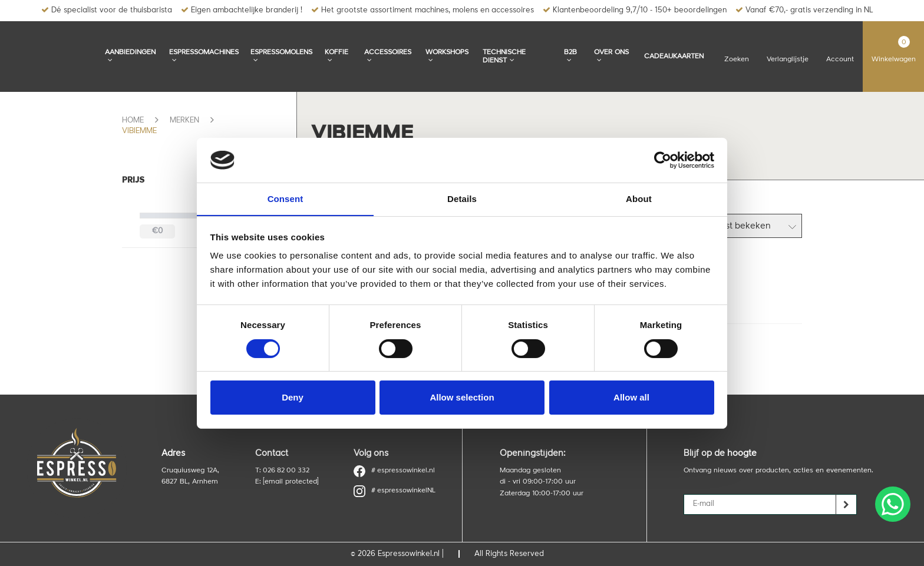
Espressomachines (204, 56)
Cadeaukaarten (674, 57)
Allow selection (462, 398)
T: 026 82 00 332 (283, 471)
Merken (184, 120)
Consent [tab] (286, 199)
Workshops (447, 56)
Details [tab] (462, 199)
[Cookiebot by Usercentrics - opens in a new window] (663, 160)
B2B (570, 56)
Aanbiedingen (130, 56)
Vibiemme (139, 131)
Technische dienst (504, 57)
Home (133, 120)
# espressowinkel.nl (395, 471)
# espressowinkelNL (395, 491)
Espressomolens (281, 56)
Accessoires (388, 56)
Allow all (631, 398)
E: (287, 482)
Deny (293, 398)
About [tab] (639, 199)
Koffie (336, 56)
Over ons (611, 56)
